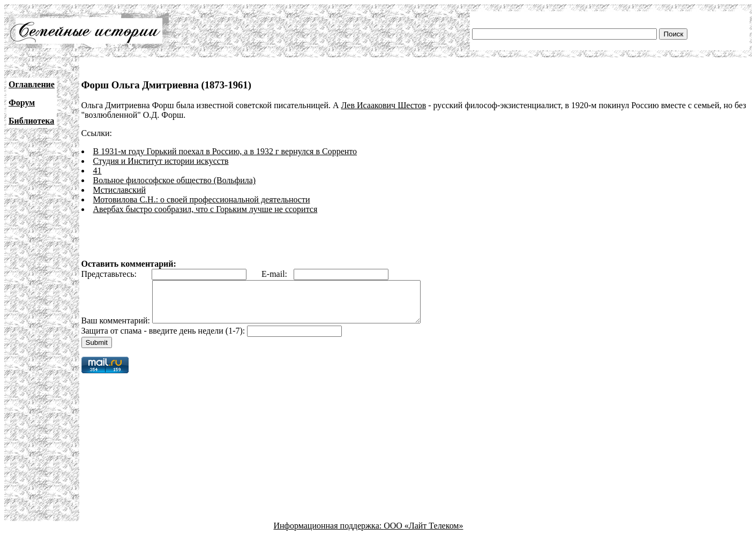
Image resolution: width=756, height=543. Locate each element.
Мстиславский (120, 190)
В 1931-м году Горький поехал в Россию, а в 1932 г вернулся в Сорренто (225, 151)
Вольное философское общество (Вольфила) (175, 180)
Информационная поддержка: (329, 534)
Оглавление (32, 84)
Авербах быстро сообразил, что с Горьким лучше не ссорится (205, 209)
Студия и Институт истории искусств (161, 161)
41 (98, 171)
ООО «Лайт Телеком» (423, 534)
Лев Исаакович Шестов (384, 105)
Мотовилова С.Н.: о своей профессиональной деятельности (202, 199)
